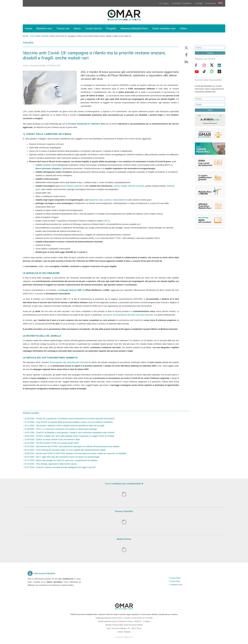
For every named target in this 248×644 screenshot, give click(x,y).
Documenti (210, 3)
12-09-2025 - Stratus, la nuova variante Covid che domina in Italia (52, 440)
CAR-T (106, 221)
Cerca (210, 53)
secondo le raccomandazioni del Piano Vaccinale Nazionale (128, 315)
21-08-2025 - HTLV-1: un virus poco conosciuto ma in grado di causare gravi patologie (60, 429)
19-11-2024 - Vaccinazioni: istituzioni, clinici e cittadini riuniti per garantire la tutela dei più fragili (64, 426)
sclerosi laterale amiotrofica (72, 186)
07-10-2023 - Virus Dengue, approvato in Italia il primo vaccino (51, 464)
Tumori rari (63, 28)
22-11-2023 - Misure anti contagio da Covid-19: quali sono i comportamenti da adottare (61, 460)
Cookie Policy (175, 581)
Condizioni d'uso (176, 585)
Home (29, 28)
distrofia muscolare (136, 186)
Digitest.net (128, 637)
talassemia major (96, 200)
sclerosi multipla (120, 186)
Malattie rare (44, 28)
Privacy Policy (175, 578)
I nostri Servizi (93, 28)
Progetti (111, 28)
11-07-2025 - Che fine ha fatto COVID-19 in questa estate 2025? (51, 443)
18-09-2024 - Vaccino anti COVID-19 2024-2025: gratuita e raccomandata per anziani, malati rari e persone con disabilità (75, 453)
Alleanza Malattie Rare (134, 28)
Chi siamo (164, 3)
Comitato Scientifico (182, 3)
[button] (186, 48)
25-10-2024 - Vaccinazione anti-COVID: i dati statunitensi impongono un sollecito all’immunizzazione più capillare (72, 446)
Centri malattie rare (164, 28)
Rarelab (127, 632)
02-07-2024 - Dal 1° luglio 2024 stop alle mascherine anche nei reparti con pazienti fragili (62, 457)
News (77, 28)
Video (183, 28)
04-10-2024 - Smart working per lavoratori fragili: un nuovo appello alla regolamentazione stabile (65, 450)
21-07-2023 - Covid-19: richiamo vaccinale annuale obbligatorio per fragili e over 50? (60, 467)
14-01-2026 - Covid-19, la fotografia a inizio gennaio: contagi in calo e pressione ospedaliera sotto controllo (69, 433)
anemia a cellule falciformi (115, 200)
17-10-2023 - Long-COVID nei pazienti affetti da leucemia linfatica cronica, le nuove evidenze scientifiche (68, 422)
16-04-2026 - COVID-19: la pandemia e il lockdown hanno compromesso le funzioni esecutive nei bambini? (69, 419)
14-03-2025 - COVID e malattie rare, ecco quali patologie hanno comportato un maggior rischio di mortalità (69, 436)
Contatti (198, 3)
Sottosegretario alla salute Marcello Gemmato (69, 362)
